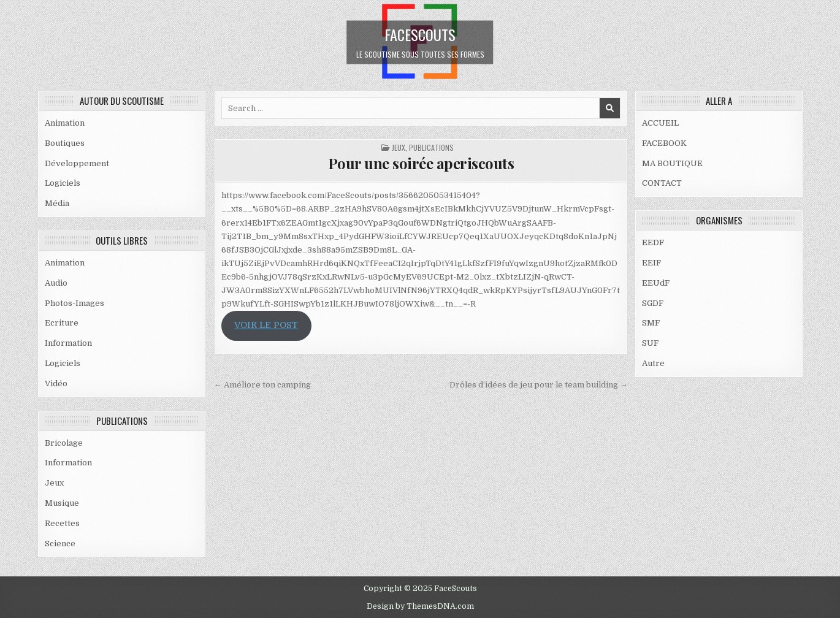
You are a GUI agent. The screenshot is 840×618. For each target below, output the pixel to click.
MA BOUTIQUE (672, 163)
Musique (62, 503)
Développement (77, 163)
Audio (56, 283)
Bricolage (64, 443)
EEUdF (656, 283)
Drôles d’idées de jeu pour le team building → (539, 385)
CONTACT (662, 183)
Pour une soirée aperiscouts (421, 163)
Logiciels (63, 183)
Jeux (54, 483)
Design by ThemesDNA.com (420, 606)
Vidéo (56, 383)
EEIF (651, 263)
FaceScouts (420, 34)
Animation (65, 123)
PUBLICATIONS (431, 147)
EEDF (653, 242)
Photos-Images (74, 303)
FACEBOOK (664, 143)
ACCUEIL (660, 123)
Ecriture (62, 323)
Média (57, 203)
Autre (653, 363)
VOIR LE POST (266, 325)
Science (60, 544)
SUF (650, 343)
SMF (651, 323)
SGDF (653, 303)
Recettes (62, 523)
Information (68, 343)
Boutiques (65, 143)
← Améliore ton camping (262, 385)
